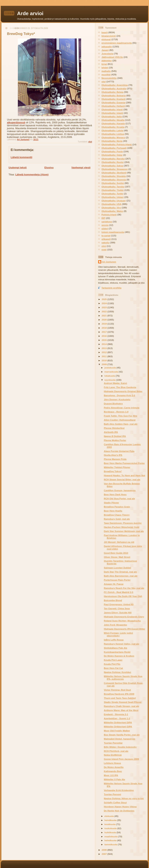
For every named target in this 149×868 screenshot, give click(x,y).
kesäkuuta (110, 824)
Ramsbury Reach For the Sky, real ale (124, 588)
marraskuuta (111, 372)
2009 (104, 364)
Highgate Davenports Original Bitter (123, 391)
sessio (105, 225)
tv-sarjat (106, 236)
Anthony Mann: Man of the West (121, 710)
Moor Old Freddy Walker (117, 731)
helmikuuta (111, 840)
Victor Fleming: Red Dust (117, 690)
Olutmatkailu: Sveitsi (113, 183)
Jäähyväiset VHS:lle (112, 57)
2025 (104, 299)
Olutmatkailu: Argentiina (115, 85)
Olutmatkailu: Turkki (112, 194)
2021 (104, 316)
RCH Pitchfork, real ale (116, 751)
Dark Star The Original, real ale (120, 572)
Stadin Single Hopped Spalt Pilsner (123, 702)
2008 (104, 850)
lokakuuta (110, 376)
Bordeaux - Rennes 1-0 (116, 412)
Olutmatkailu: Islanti (112, 113)
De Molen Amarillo (114, 767)
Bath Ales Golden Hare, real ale (121, 424)
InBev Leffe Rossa (114, 640)
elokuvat (106, 39)
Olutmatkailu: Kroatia (113, 127)
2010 (104, 360)
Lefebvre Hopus (112, 763)
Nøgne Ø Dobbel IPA (115, 436)
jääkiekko (107, 61)
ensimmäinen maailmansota (117, 43)
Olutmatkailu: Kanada (113, 123)
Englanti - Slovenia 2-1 (116, 714)
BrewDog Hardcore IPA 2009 (119, 694)
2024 (104, 303)
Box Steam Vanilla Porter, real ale (122, 735)
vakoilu (105, 242)
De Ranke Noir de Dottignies (119, 811)
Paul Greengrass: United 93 (119, 604)
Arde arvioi (30, 13)
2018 (104, 328)
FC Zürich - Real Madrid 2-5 (118, 592)
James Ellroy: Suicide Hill (118, 612)
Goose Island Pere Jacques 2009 (121, 759)
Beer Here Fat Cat (113, 668)
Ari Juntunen (109, 262)
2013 (104, 348)
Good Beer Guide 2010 (116, 553)
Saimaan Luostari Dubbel (117, 568)
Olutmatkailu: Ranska (113, 159)
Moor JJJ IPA (111, 775)
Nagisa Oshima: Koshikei (117, 672)
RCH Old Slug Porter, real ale (119, 498)
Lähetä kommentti (21, 157)
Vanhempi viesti (81, 168)
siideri (105, 229)
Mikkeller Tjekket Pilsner (117, 467)
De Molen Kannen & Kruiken (119, 656)
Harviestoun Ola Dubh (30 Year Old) (123, 596)
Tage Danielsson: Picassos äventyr (123, 523)
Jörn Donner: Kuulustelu (117, 399)
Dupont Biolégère (113, 404)
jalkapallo (107, 47)
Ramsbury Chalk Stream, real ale (121, 706)
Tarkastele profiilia (111, 288)
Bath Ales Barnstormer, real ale (121, 576)
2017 (104, 332)
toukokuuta (111, 828)
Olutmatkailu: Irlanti (112, 109)
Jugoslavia (107, 54)
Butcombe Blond (113, 600)
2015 (104, 340)
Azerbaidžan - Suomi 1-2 (117, 718)
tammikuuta (111, 844)
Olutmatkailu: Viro (111, 208)
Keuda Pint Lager (113, 660)
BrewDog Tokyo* (113, 471)
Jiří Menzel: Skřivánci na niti (119, 542)
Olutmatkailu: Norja (112, 141)
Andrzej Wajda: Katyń (115, 383)
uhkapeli (106, 239)
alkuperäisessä (16, 122)
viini (104, 246)
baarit (105, 32)
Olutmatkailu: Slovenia (114, 180)
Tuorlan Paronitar (113, 743)
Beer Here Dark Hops (115, 494)
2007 (104, 854)
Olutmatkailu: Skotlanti (114, 173)
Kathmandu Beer (113, 771)
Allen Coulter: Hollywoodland (120, 420)
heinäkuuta (111, 820)
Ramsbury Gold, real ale (117, 519)
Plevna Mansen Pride (115, 459)
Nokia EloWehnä (113, 755)
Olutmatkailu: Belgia (112, 92)
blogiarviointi (109, 36)
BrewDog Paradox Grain (117, 507)
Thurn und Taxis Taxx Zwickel (120, 698)
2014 (104, 344)
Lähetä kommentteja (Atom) (32, 175)
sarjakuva (107, 222)
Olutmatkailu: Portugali (114, 148)
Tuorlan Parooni (112, 794)
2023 (104, 307)
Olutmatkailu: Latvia (112, 130)
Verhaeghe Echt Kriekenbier (119, 790)
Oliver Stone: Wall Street (117, 557)
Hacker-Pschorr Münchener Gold (122, 527)
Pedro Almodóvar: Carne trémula (122, 408)
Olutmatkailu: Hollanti (113, 106)
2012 (104, 352)
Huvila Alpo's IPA (113, 455)
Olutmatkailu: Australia (114, 88)
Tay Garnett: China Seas (117, 608)
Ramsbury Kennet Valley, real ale (121, 644)
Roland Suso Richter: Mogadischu (122, 621)
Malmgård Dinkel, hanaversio (120, 739)
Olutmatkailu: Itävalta (113, 120)
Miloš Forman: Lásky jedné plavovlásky (118, 634)
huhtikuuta (110, 832)
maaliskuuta (111, 836)
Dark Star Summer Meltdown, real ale (124, 531)
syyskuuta (110, 380)
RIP (103, 218)
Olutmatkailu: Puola (112, 151)
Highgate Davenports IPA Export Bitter (124, 629)
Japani (105, 50)
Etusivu (49, 168)
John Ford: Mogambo (115, 625)
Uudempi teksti (18, 168)
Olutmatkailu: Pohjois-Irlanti (117, 144)
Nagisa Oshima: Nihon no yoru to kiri (124, 798)
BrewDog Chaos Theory (117, 515)
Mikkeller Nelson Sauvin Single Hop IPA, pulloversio (123, 678)
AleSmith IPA (111, 432)
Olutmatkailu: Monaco (113, 137)
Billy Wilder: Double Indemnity (120, 747)
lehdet (105, 67)
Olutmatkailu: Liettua (113, 134)
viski (104, 249)
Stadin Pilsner (111, 503)
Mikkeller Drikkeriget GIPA (118, 727)
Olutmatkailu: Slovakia (114, 176)
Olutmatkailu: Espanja (113, 102)
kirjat (104, 64)
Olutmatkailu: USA (111, 204)
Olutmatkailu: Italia (112, 116)
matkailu (106, 71)
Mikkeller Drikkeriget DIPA (118, 722)
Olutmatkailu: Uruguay (114, 201)
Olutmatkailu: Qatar (112, 155)
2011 (104, 356)
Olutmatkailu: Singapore (115, 169)
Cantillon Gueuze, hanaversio (120, 490)
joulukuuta (110, 368)
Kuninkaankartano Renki (117, 652)
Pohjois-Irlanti (109, 215)
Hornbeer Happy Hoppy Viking (120, 807)
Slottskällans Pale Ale (115, 648)
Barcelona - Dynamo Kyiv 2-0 (119, 395)
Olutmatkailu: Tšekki (113, 190)
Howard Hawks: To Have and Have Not (124, 475)
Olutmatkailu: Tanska (113, 187)
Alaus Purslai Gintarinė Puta (119, 451)
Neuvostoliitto (109, 78)
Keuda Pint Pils (112, 664)
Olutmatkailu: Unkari (113, 197)
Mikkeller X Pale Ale (114, 779)
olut (90, 142)
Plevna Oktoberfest (114, 428)
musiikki (106, 74)
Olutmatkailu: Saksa (112, 166)
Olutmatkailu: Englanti (113, 99)
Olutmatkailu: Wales (112, 211)
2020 (104, 320)
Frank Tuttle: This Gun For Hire (120, 416)
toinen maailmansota (113, 232)
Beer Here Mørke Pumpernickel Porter (124, 463)
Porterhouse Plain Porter (117, 580)
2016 (104, 336)
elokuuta (109, 816)
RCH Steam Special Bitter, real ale (122, 479)
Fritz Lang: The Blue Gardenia (120, 387)
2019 (104, 324)
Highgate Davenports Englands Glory (124, 617)
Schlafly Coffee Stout (115, 802)
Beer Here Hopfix (113, 511)
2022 (104, 311)
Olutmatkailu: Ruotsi (113, 162)
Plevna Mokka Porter (115, 440)
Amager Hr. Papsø (114, 584)
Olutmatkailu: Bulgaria (114, 95)
